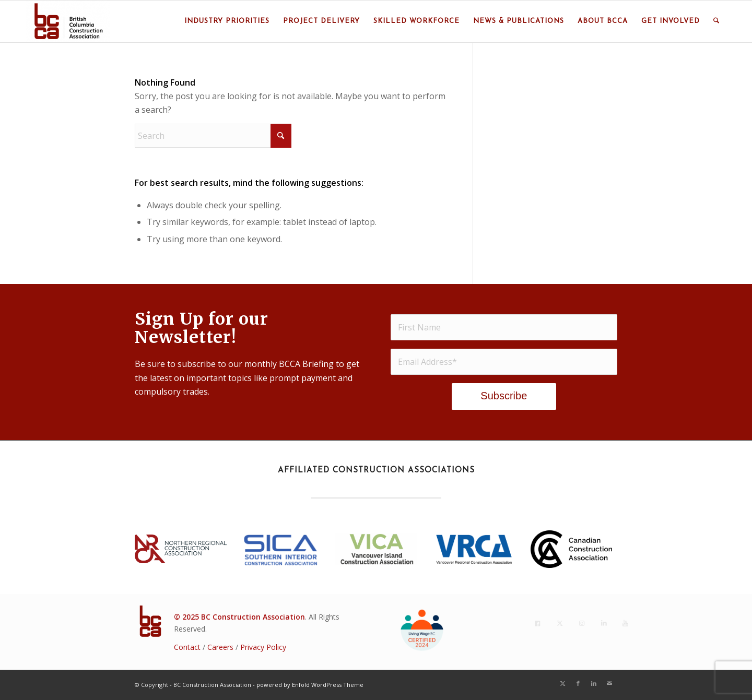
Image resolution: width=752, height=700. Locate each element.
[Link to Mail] (609, 683)
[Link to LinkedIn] (594, 683)
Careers (220, 647)
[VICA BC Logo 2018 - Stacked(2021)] (376, 549)
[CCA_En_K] (571, 549)
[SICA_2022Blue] (281, 549)
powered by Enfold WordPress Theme (310, 685)
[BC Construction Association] (68, 21)
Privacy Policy (263, 647)
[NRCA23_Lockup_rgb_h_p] (181, 549)
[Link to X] (562, 683)
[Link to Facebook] (578, 683)
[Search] (716, 21)
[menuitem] (227, 21)
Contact (187, 647)
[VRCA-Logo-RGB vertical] (474, 549)
